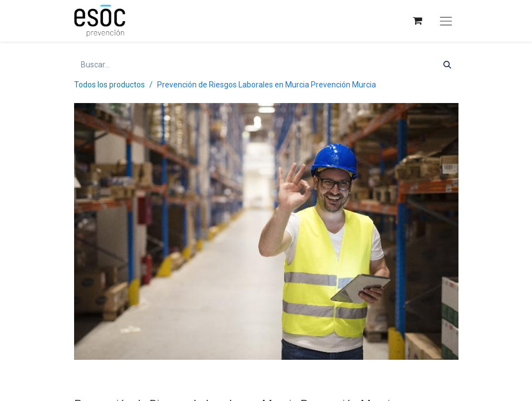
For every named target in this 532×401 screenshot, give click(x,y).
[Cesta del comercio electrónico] (417, 21)
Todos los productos (109, 85)
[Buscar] (447, 65)
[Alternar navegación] (446, 21)
